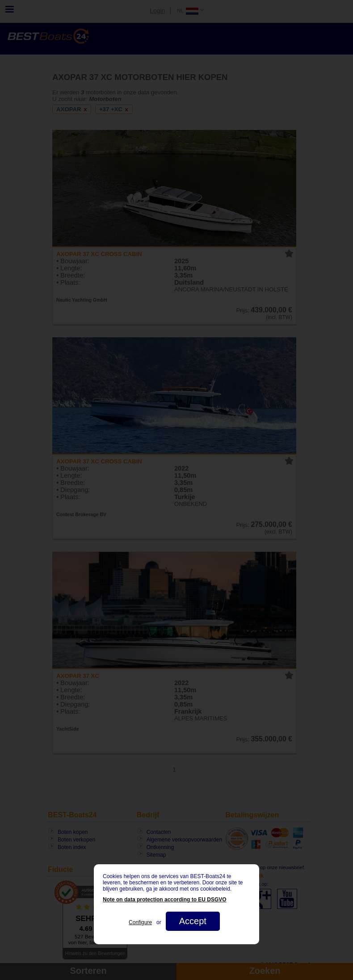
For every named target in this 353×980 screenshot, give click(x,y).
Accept (193, 921)
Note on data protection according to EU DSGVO (165, 900)
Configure (140, 922)
